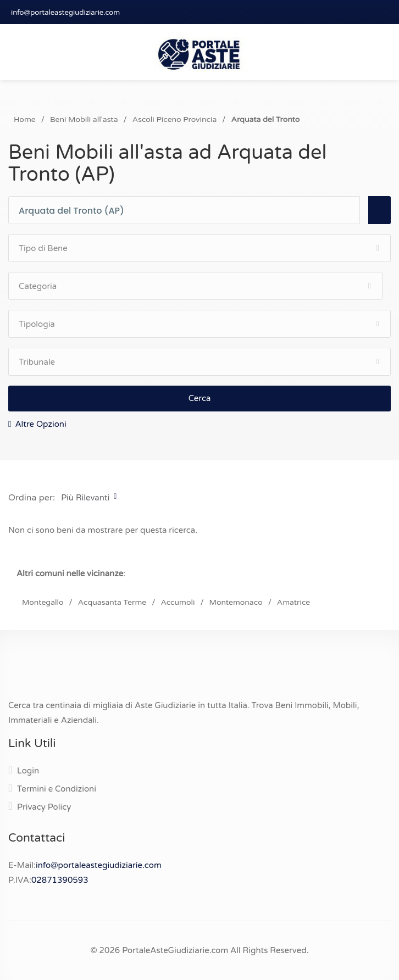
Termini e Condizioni (57, 789)
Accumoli (178, 602)
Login (28, 771)
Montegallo (43, 602)
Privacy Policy (44, 807)
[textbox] (189, 211)
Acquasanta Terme (112, 602)
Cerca (200, 398)
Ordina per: (32, 498)
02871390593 (60, 880)
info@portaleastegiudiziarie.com (65, 13)
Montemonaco (236, 602)
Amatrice (293, 602)
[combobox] (189, 211)
